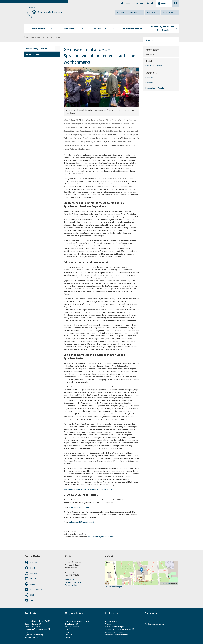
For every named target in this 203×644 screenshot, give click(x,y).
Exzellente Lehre (32, 627)
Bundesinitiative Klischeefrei (36, 621)
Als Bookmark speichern (155, 624)
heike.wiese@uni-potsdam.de (81, 507)
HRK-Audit (29, 629)
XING (32, 595)
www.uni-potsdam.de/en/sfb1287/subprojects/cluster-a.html (88, 489)
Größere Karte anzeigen (113, 587)
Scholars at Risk (71, 627)
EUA (67, 629)
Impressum (70, 580)
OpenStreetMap (166, 584)
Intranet (128, 3)
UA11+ (68, 637)
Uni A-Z (142, 3)
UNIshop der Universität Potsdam (118, 629)
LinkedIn (34, 579)
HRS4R (28, 632)
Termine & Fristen (112, 621)
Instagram (34, 573)
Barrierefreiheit (71, 585)
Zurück (151, 40)
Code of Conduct (32, 624)
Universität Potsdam (50, 12)
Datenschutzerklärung (74, 582)
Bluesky (34, 562)
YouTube (34, 600)
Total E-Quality (31, 637)
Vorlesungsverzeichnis (114, 632)
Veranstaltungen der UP (36, 49)
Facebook (34, 568)
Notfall (135, 3)
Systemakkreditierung (34, 635)
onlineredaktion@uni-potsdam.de (101, 537)
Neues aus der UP (48, 37)
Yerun (67, 635)
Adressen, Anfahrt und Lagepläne (118, 635)
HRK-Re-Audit (42, 629)
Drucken (148, 621)
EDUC (67, 632)
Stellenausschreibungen (115, 627)
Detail (58, 37)
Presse (68, 588)
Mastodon (34, 584)
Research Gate (36, 590)
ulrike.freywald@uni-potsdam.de (82, 522)
